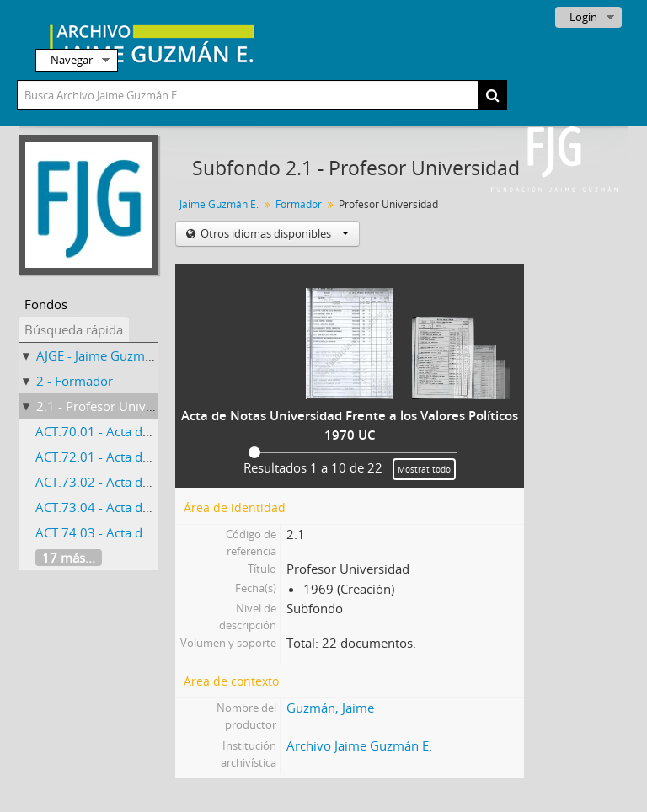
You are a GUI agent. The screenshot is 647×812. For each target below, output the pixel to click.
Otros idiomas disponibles (273, 233)
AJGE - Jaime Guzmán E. (104, 355)
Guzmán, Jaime (330, 708)
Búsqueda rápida (74, 329)
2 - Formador (75, 381)
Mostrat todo (424, 469)
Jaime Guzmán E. (219, 204)
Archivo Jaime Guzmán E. (359, 745)
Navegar (72, 60)
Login (583, 17)
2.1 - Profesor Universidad (112, 406)
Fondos (46, 304)
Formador (299, 204)
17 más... (69, 558)
